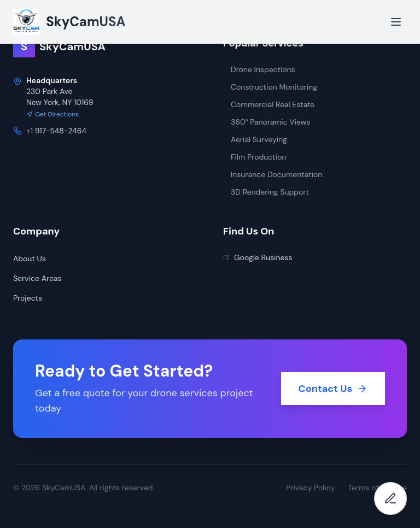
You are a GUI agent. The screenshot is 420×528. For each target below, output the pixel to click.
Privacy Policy (310, 488)
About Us (30, 259)
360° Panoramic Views (267, 122)
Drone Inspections (259, 69)
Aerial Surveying (255, 139)
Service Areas (37, 278)
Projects (28, 298)
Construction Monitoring (270, 87)
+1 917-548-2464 (56, 131)
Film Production (255, 157)
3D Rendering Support (266, 192)
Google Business (258, 257)
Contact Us (333, 389)
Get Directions (52, 114)
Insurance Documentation (273, 174)
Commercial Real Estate (269, 104)
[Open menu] (396, 22)
